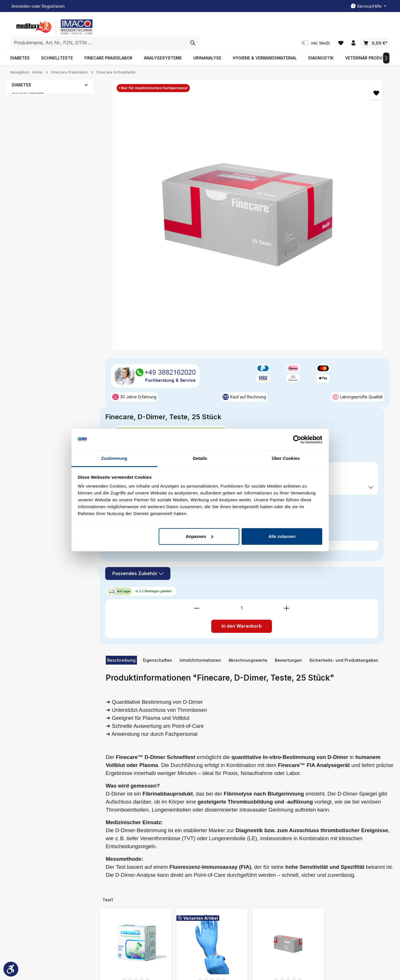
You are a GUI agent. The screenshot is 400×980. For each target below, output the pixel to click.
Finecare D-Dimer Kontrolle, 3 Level (288, 657)
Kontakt (117, 864)
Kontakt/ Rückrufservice (200, 864)
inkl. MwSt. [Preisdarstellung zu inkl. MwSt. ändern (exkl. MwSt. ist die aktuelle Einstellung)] (314, 26)
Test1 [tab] (108, 559)
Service (187, 840)
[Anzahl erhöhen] (366, 268)
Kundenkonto (190, 855)
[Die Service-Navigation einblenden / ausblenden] (368, 6)
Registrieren (53, 6)
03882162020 (32, 866)
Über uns (119, 883)
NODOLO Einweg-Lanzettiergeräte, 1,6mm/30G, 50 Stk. (136, 657)
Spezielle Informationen (261, 844)
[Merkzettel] (340, 26)
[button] (86, 73)
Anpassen (199, 536)
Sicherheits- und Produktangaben (344, 320)
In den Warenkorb (321, 286)
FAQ (114, 892)
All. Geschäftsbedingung (266, 863)
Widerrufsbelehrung (263, 898)
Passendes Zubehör (283, 234)
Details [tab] (200, 458)
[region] (174, 130)
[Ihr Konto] (353, 26)
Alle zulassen (282, 536)
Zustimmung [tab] (114, 458)
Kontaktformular (58, 893)
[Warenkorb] (375, 26)
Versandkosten (256, 959)
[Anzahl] (321, 268)
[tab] (121, 320)
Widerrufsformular (261, 917)
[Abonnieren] (348, 786)
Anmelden (21, 6)
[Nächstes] (386, 47)
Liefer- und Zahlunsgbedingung (262, 876)
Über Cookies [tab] (286, 458)
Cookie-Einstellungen (264, 908)
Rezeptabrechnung (195, 891)
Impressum (120, 873)
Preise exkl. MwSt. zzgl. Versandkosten (290, 191)
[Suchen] (288, 26)
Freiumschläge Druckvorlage (191, 877)
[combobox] (194, 26)
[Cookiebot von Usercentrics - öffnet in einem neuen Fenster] (297, 440)
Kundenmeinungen (128, 855)
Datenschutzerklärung (264, 889)
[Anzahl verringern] (276, 268)
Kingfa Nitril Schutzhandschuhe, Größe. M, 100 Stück (212, 657)
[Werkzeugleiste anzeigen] (11, 969)
